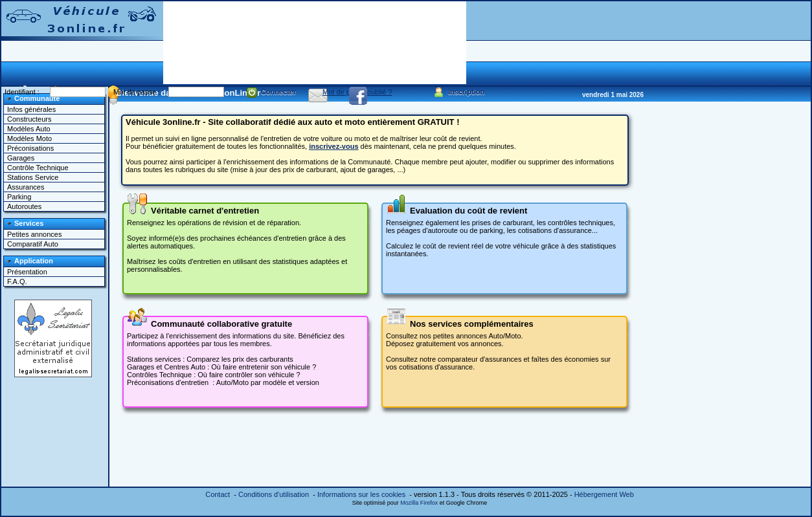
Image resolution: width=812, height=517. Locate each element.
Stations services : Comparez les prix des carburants (210, 359)
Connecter (272, 93)
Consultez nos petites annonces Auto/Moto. (455, 336)
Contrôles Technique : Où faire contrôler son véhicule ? (214, 375)
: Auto (220, 382)
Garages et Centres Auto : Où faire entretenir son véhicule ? (221, 367)
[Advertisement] (210, 42)
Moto (241, 382)
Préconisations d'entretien (168, 382)
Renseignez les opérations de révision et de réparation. (214, 223)
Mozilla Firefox (419, 503)
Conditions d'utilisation (274, 494)
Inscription (459, 93)
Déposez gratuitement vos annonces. (445, 344)
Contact (218, 494)
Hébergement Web (604, 494)
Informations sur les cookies (361, 494)
